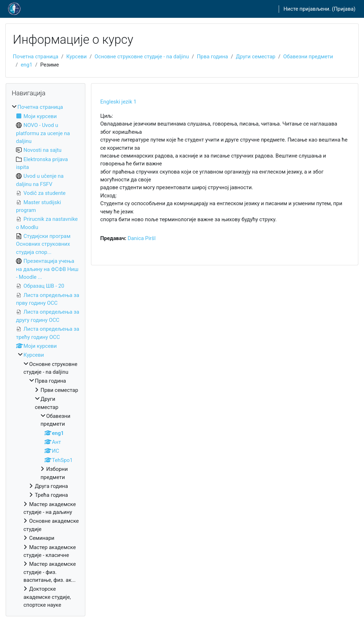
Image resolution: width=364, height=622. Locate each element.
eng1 (26, 65)
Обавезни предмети (308, 57)
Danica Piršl (142, 238)
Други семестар (256, 57)
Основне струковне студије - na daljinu (142, 57)
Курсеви (76, 57)
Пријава (344, 9)
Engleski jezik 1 (118, 102)
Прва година (213, 57)
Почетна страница (36, 57)
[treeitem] (45, 356)
